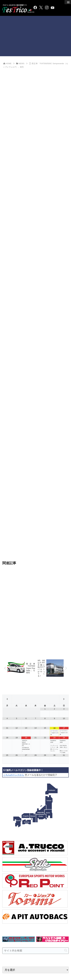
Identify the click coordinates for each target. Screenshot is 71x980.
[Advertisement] (35, 36)
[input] (35, 867)
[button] (66, 867)
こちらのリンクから (14, 692)
